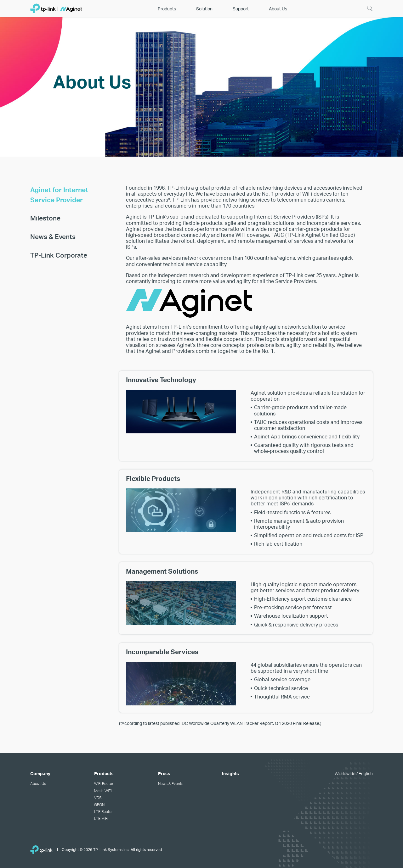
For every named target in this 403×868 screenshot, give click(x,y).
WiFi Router (104, 783)
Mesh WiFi (103, 791)
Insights (230, 773)
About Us (38, 783)
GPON (99, 804)
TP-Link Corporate (59, 255)
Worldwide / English (354, 773)
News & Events (53, 236)
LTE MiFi (101, 818)
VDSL (99, 798)
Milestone (45, 218)
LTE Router (103, 811)
